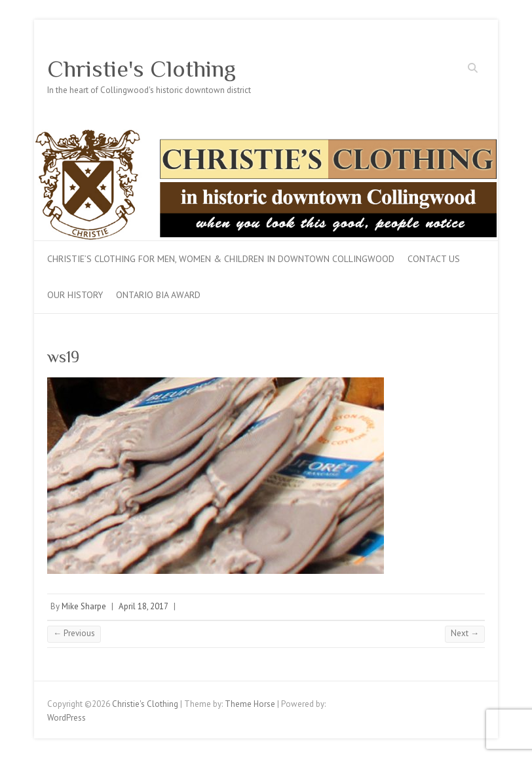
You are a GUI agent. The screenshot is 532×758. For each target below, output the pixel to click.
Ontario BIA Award (158, 295)
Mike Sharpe (84, 606)
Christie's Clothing (142, 69)
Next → (465, 633)
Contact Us (434, 259)
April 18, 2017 (143, 606)
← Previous (74, 633)
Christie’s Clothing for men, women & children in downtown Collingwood (221, 259)
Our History (75, 295)
